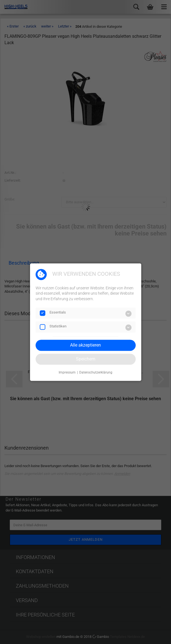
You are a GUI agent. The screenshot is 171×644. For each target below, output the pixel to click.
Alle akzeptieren (86, 345)
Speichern (86, 359)
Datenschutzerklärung (96, 373)
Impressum (67, 373)
